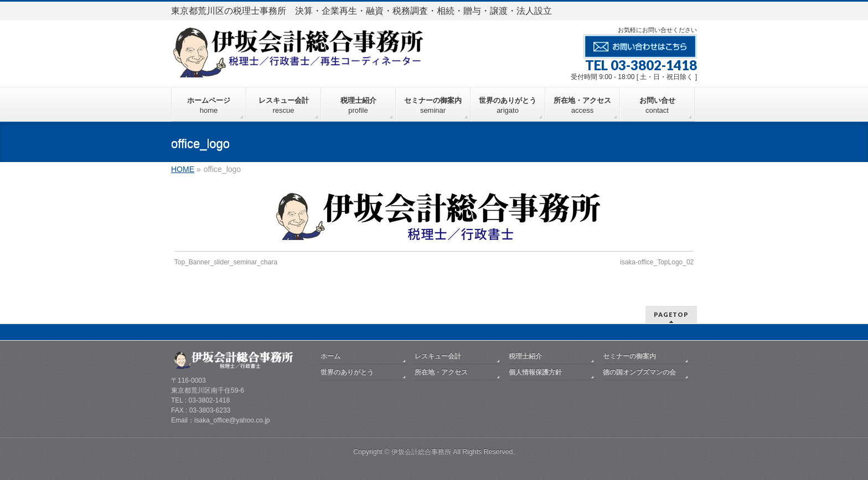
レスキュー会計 (438, 356)
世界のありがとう (347, 372)
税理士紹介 (525, 356)
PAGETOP (671, 314)
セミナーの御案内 (629, 356)
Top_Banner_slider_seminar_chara (226, 262)
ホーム (330, 356)
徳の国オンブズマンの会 (639, 372)
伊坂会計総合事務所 (421, 452)
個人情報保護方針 (535, 372)
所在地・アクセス (441, 372)
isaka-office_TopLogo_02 (657, 262)
